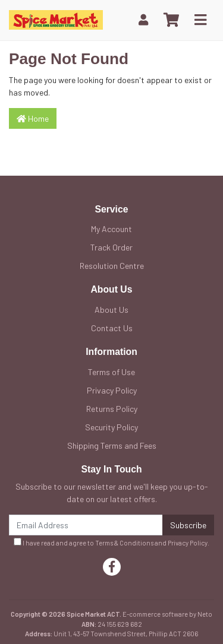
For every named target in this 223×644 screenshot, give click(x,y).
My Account (111, 229)
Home (33, 118)
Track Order (111, 247)
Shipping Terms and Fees (112, 445)
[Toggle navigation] (200, 20)
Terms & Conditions (124, 543)
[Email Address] (86, 525)
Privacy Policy (112, 390)
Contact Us (112, 328)
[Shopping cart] (171, 20)
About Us (111, 310)
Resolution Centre (112, 266)
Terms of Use (111, 372)
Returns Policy (112, 409)
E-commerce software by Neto (167, 614)
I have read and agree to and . (111, 542)
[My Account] (143, 20)
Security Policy (111, 427)
